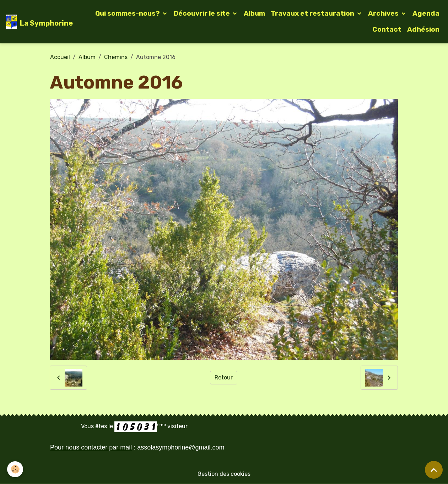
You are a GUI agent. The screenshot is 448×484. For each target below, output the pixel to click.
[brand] (35, 22)
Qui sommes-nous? (128, 13)
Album (254, 13)
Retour (224, 377)
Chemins (116, 57)
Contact (387, 29)
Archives (384, 13)
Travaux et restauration (313, 13)
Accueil (60, 57)
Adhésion (423, 29)
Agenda (426, 13)
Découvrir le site (203, 13)
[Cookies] (15, 469)
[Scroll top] (434, 470)
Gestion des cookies (224, 474)
